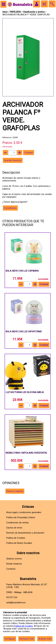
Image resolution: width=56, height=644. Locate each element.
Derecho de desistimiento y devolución (25, 533)
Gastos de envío (14, 528)
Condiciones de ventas (17, 523)
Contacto (11, 569)
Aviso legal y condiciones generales (24, 512)
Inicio (5, 12)
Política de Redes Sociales (19, 543)
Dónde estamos (14, 564)
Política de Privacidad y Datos (21, 517)
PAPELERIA (16, 12)
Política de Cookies (23, 626)
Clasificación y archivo (34, 12)
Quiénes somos (14, 559)
